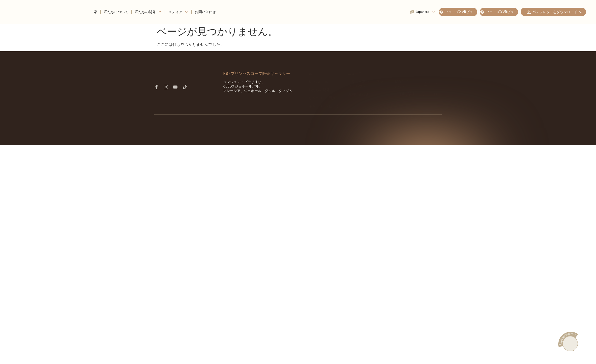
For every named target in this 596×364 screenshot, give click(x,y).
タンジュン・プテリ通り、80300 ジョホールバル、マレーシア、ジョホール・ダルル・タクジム (258, 86)
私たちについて (116, 12)
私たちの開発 (148, 12)
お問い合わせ (205, 12)
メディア (178, 12)
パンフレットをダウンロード (557, 12)
